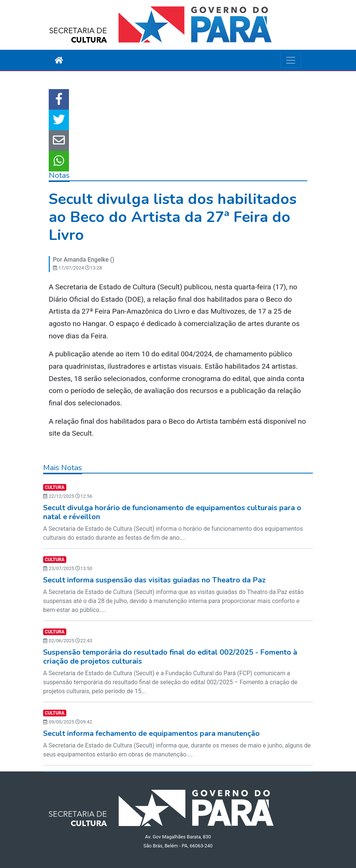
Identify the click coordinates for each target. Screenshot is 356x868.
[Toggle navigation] (291, 60)
